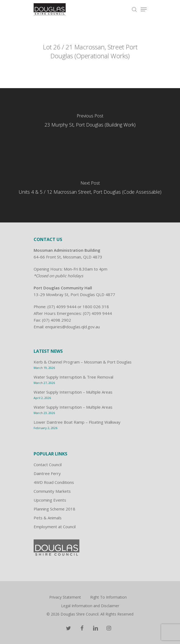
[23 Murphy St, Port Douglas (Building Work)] (90, 122)
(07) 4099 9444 (62, 307)
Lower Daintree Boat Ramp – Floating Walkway (77, 422)
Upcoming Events (50, 500)
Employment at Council (55, 527)
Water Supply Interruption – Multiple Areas (73, 392)
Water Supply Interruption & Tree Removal (73, 377)
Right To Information (108, 597)
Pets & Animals (48, 518)
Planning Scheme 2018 (54, 509)
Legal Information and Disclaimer (90, 606)
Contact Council (48, 465)
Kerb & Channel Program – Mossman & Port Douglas (83, 362)
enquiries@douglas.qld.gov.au (73, 327)
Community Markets (52, 491)
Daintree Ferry (47, 473)
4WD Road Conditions (54, 482)
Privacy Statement (65, 597)
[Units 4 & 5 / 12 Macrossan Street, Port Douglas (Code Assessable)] (90, 189)
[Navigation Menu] (144, 9)
